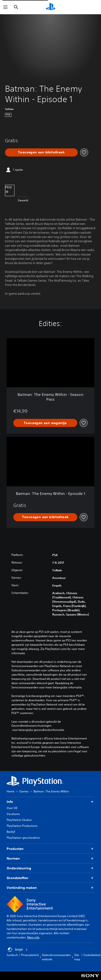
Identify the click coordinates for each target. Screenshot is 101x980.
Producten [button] (50, 849)
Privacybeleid (30, 955)
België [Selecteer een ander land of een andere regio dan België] (18, 950)
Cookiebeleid (92, 955)
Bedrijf (11, 832)
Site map (77, 957)
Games (24, 791)
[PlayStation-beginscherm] (51, 7)
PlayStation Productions (22, 826)
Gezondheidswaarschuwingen (31, 726)
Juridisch (12, 955)
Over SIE (12, 808)
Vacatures (13, 814)
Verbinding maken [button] (50, 888)
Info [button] (50, 802)
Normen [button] (50, 859)
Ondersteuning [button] (50, 868)
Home (11, 791)
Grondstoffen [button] (50, 878)
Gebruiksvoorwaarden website (56, 957)
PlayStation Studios (19, 820)
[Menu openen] (5, 7)
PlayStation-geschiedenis (23, 838)
